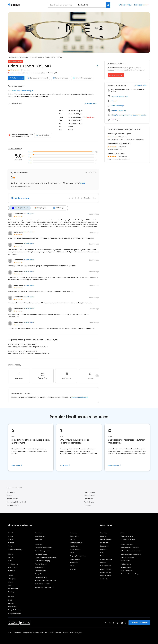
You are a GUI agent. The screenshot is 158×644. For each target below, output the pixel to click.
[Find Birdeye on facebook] (106, 622)
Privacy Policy (27, 632)
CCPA (52, 632)
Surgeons (88, 505)
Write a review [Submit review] (16, 78)
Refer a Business (126, 570)
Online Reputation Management (46, 557)
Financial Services (76, 542)
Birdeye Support (126, 567)
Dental (73, 539)
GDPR (42, 632)
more (82, 183)
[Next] (97, 376)
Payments (11, 570)
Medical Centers (12, 498)
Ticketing (11, 592)
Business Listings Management (46, 580)
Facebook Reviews (41, 577)
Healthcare (24, 57)
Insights (11, 585)
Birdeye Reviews (106, 569)
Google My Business (42, 574)
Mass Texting (12, 567)
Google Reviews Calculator (130, 547)
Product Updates (106, 559)
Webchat (11, 557)
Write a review (125, 5)
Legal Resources (106, 575)
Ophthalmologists (37, 57)
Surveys (11, 582)
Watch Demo (105, 542)
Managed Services (127, 536)
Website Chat (40, 567)
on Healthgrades (29, 214)
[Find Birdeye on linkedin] (114, 622)
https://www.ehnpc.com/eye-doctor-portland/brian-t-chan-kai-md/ (129, 115)
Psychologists (89, 502)
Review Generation (42, 554)
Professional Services (128, 539)
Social (10, 560)
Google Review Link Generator (131, 554)
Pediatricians (89, 498)
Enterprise (39, 539)
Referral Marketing (41, 564)
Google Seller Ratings (15, 549)
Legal (72, 552)
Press (102, 556)
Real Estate (74, 562)
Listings (10, 536)
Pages (10, 546)
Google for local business (44, 547)
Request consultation (83, 78)
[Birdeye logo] (14, 5)
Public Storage (75, 559)
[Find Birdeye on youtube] (122, 622)
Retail (72, 565)
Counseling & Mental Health (16, 502)
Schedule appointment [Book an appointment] (38, 78)
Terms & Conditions (15, 632)
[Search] (108, 5)
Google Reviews (40, 570)
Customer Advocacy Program (131, 574)
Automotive (74, 536)
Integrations (12, 606)
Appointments (13, 564)
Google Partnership (14, 610)
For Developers (126, 564)
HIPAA (47, 632)
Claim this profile (116, 75)
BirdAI (10, 600)
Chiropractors (89, 495)
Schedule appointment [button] (120, 96)
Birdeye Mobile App (14, 613)
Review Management (42, 551)
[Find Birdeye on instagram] (118, 622)
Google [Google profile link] (116, 120)
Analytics (11, 603)
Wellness (73, 569)
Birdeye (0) (58, 208)
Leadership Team (106, 539)
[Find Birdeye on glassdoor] (126, 622)
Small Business (40, 536)
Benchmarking (13, 588)
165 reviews (25, 70)
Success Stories (106, 565)
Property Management (78, 556)
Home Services (75, 549)
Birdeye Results (105, 572)
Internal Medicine (13, 505)
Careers (103, 562)
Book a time (104, 546)
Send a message (61, 78)
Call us (114, 101)
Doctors (9, 495)
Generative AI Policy (62, 632)
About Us (103, 536)
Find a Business (126, 560)
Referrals (11, 542)
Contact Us (104, 579)
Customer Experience (42, 583)
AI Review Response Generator (131, 551)
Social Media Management (44, 587)
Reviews (11, 539)
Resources (104, 549)
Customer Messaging (42, 560)
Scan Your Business (127, 557)
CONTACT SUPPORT (139, 622)
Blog (102, 552)
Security (36, 632)
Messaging (12, 578)
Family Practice (90, 492)
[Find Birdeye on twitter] (110, 622)
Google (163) (40, 208)
